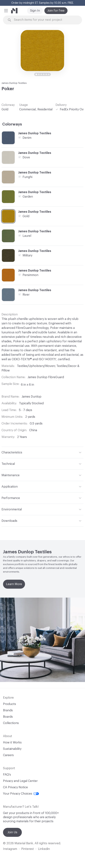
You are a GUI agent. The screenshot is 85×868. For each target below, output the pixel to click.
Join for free (56, 11)
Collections (11, 723)
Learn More (14, 584)
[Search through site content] (45, 20)
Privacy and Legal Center (20, 781)
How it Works (12, 743)
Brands (8, 710)
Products (9, 704)
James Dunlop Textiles (14, 83)
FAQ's (7, 775)
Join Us (12, 832)
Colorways (12, 124)
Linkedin (44, 849)
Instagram (10, 849)
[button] (6, 11)
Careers (8, 755)
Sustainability (12, 749)
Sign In (35, 11)
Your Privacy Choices (21, 794)
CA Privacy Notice (15, 787)
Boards (8, 717)
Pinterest (28, 849)
